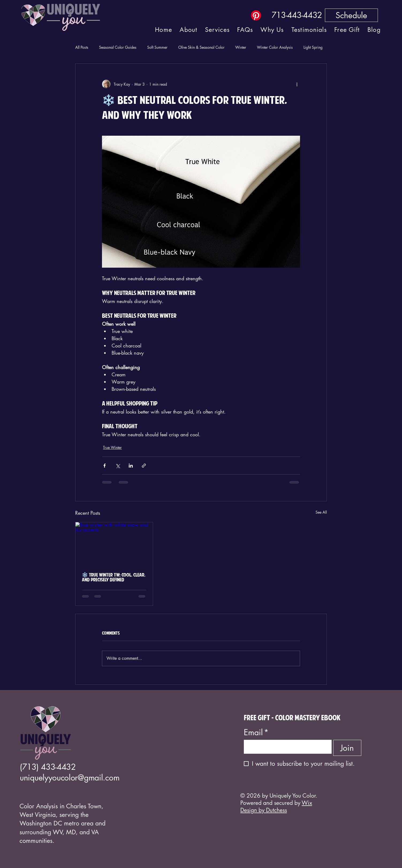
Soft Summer (157, 47)
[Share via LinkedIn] (131, 466)
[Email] (286, 747)
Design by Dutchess (264, 810)
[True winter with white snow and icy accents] (114, 544)
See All (321, 512)
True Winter (112, 447)
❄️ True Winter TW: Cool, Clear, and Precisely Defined (114, 577)
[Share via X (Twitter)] (118, 466)
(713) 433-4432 (48, 767)
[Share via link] (144, 466)
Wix (307, 803)
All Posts (82, 47)
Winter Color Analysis (275, 47)
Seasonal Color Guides (118, 47)
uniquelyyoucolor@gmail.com (70, 778)
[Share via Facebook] (105, 466)
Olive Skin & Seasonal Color (201, 47)
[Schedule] (351, 15)
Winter (241, 47)
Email (256, 732)
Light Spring (313, 47)
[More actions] (297, 84)
